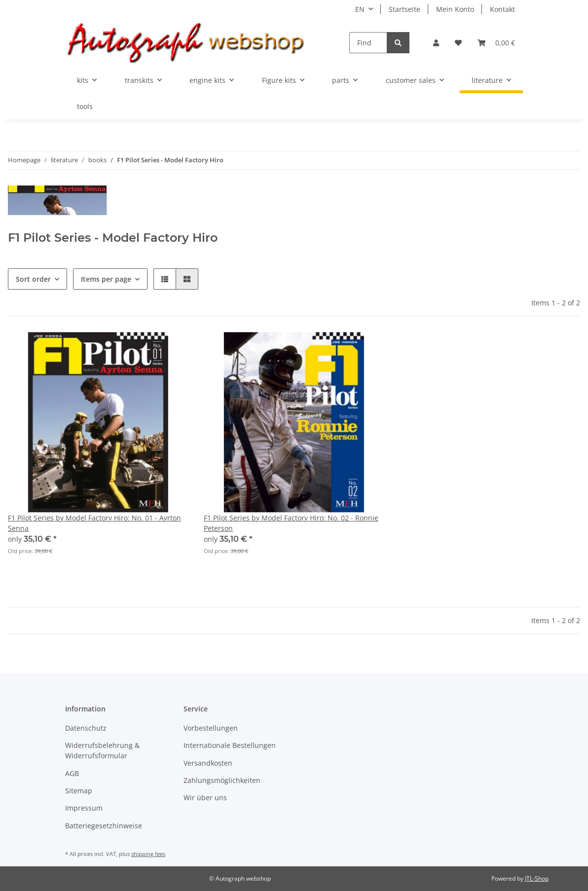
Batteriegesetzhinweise (104, 826)
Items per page (106, 279)
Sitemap (79, 791)
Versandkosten (208, 763)
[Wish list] (458, 43)
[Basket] (496, 43)
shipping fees (148, 854)
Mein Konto (455, 9)
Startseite (404, 9)
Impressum (84, 808)
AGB (72, 773)
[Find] (368, 43)
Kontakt (502, 9)
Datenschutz (86, 728)
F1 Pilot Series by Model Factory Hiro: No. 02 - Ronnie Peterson (291, 523)
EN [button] (360, 9)
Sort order (33, 279)
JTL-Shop (537, 878)
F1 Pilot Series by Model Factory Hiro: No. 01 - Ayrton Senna (94, 523)
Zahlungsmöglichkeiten (222, 780)
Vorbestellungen (211, 728)
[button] (436, 43)
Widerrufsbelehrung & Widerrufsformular (102, 750)
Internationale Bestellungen (230, 745)
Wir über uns (205, 798)
